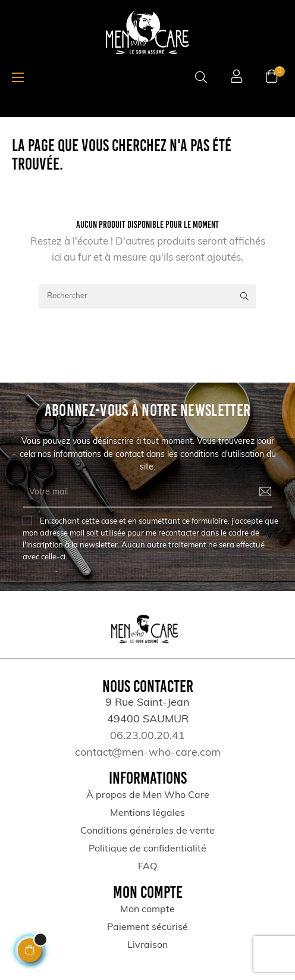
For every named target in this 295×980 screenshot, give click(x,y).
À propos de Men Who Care (148, 796)
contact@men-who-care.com (148, 753)
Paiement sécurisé (147, 928)
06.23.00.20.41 (147, 736)
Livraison (147, 945)
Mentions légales (147, 813)
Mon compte (147, 910)
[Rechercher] (147, 296)
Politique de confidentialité (147, 849)
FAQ (147, 867)
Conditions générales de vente (147, 831)
